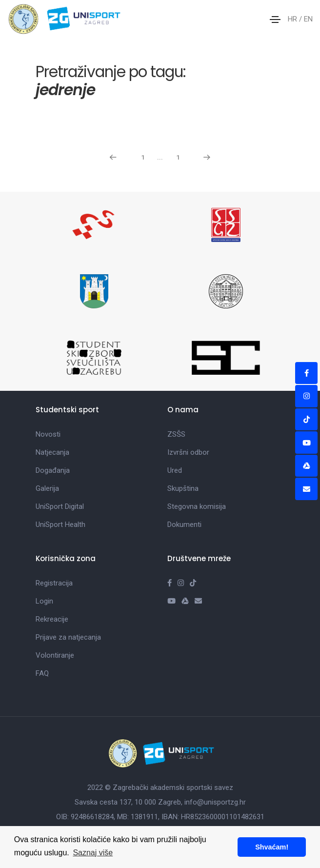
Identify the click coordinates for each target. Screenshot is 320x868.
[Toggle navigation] (275, 20)
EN (308, 19)
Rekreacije (52, 619)
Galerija (47, 488)
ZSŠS (176, 434)
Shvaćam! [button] (272, 847)
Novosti (48, 434)
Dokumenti (184, 525)
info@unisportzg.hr (215, 802)
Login (44, 601)
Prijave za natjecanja (68, 637)
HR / (296, 19)
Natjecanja (52, 452)
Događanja (53, 470)
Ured (175, 470)
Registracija (54, 583)
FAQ (42, 673)
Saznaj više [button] (93, 853)
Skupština (183, 488)
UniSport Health (60, 525)
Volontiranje (55, 655)
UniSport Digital (60, 506)
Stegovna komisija (197, 506)
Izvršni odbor (188, 452)
